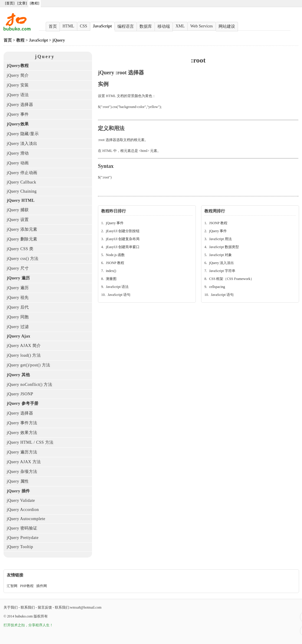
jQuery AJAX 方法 (24, 462)
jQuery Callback (22, 182)
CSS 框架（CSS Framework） (232, 279)
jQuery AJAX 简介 (24, 346)
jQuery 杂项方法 (22, 472)
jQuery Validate (21, 500)
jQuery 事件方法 (22, 423)
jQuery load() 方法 (24, 355)
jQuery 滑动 (18, 153)
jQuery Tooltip (20, 547)
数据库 (146, 26)
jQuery (59, 40)
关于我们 (11, 607)
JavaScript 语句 (119, 295)
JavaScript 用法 (220, 239)
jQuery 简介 (18, 75)
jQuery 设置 (18, 220)
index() (111, 271)
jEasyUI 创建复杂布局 (123, 239)
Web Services (201, 26)
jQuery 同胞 (18, 317)
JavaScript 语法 (117, 287)
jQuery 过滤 (18, 327)
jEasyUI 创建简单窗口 (123, 247)
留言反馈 (45, 607)
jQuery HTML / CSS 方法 (30, 442)
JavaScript (102, 26)
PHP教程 (27, 586)
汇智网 (12, 586)
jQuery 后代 (18, 307)
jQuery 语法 (18, 95)
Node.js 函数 (115, 255)
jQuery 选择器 (20, 105)
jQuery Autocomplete (26, 519)
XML (180, 26)
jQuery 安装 (18, 85)
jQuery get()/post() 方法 (29, 365)
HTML (68, 26)
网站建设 (227, 26)
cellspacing (217, 287)
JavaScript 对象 (220, 255)
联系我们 (28, 607)
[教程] (35, 3)
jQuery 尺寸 (18, 268)
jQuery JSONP (20, 394)
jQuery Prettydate (23, 538)
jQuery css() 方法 (23, 259)
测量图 (111, 279)
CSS (84, 26)
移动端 (164, 26)
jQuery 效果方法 (22, 433)
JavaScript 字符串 (222, 271)
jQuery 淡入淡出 (22, 144)
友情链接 (15, 575)
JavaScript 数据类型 (224, 247)
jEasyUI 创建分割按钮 (123, 231)
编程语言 (126, 26)
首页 (53, 26)
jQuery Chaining (22, 191)
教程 (20, 40)
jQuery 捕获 (18, 210)
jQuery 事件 (18, 114)
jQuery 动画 (18, 163)
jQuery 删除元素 (22, 239)
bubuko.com (24, 616)
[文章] (22, 3)
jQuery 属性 (18, 481)
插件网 (42, 586)
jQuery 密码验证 (22, 528)
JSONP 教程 (115, 263)
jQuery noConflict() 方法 (29, 385)
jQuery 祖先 (18, 298)
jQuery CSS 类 (20, 249)
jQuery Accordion (23, 510)
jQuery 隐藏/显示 (23, 134)
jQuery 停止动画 (22, 173)
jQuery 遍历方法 (22, 452)
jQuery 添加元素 (22, 229)
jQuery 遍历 (18, 288)
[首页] (10, 3)
